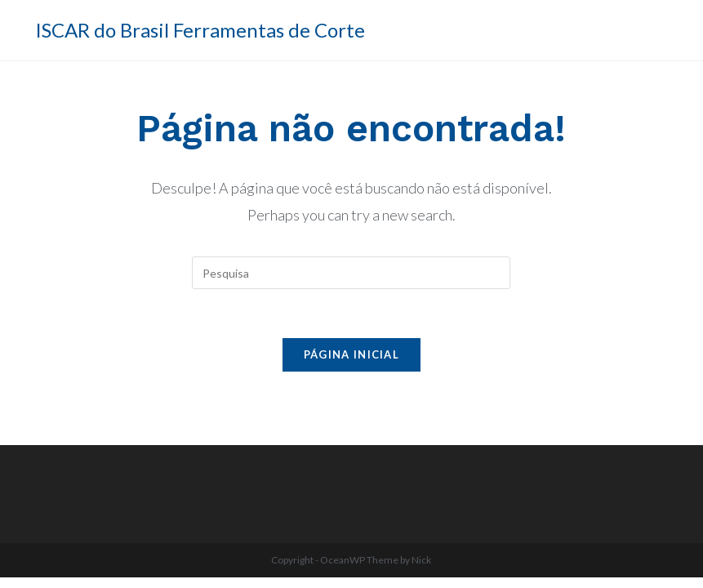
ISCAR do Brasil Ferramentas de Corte (200, 30)
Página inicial (351, 354)
